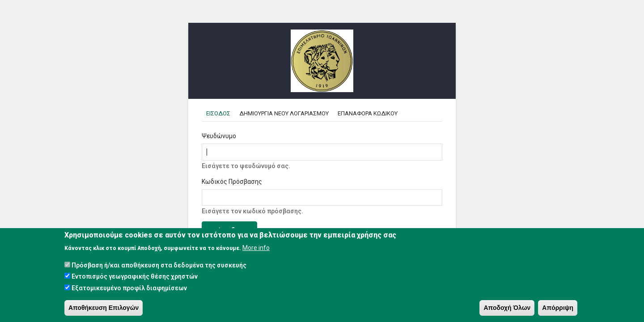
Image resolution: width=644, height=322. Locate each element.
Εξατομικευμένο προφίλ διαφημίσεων (129, 288)
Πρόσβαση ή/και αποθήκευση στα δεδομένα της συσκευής (159, 266)
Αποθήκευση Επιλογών (104, 308)
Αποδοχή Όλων (507, 308)
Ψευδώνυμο (219, 136)
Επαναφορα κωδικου (368, 113)
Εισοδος (220, 113)
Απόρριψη (558, 308)
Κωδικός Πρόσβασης (232, 182)
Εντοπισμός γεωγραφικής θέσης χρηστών (135, 277)
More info (256, 248)
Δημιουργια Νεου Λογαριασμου (284, 113)
